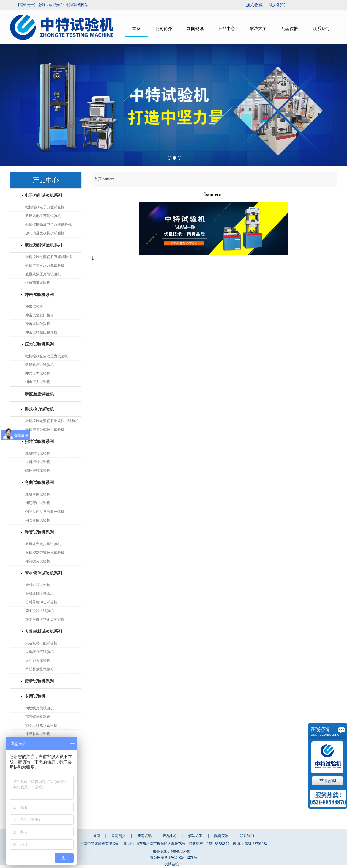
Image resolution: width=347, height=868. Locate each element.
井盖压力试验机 (38, 373)
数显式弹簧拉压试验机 (43, 544)
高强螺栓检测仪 (38, 717)
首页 (136, 29)
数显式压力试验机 (40, 365)
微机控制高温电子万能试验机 (48, 224)
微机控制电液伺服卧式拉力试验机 (52, 421)
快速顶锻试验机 (38, 283)
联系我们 (277, 5)
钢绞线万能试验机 (40, 708)
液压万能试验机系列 (43, 245)
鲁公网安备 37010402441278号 (174, 858)
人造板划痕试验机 (40, 652)
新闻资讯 (195, 29)
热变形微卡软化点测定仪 (45, 619)
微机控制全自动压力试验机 (47, 356)
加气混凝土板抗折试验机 (45, 233)
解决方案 (258, 29)
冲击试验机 (34, 306)
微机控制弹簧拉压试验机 (45, 553)
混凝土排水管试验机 (41, 725)
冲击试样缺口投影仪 (41, 332)
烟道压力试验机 (38, 382)
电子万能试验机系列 (43, 195)
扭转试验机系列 (39, 442)
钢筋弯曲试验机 (38, 503)
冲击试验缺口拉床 (40, 315)
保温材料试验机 (38, 734)
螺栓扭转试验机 (38, 471)
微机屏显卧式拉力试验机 (45, 430)
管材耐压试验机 (38, 585)
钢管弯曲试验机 (38, 520)
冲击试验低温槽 (38, 324)
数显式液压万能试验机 (43, 274)
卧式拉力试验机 (39, 409)
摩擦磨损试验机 (39, 394)
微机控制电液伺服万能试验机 (48, 257)
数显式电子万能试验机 (43, 216)
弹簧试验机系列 (39, 532)
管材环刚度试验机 (40, 594)
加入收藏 (254, 5)
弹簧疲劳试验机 (38, 561)
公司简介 (164, 29)
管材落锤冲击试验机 (41, 602)
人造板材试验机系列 (43, 632)
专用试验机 (35, 696)
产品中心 (227, 29)
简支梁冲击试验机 (40, 611)
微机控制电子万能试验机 (45, 207)
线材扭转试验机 (38, 453)
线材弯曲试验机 (38, 494)
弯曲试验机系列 (39, 483)
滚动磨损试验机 (38, 661)
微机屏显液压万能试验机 (45, 265)
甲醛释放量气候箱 (40, 669)
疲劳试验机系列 (39, 681)
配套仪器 (290, 29)
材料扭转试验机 (38, 462)
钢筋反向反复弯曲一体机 (45, 512)
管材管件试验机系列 (43, 573)
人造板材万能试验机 (41, 643)
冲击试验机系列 (39, 295)
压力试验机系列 (39, 344)
